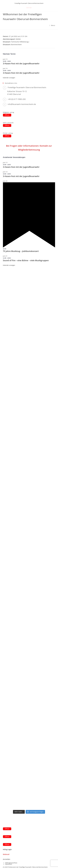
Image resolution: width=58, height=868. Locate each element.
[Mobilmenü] (52, 25)
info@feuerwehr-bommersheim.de (22, 104)
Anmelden (7, 859)
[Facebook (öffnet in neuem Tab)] (29, 8)
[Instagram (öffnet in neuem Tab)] (31, 8)
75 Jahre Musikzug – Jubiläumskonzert (21, 251)
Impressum (9, 864)
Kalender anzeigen (9, 78)
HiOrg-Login (7, 849)
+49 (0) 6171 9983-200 (17, 99)
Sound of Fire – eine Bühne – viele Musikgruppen (26, 260)
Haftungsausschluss (11, 863)
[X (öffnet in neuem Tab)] (27, 8)
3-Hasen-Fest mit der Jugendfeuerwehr (21, 63)
